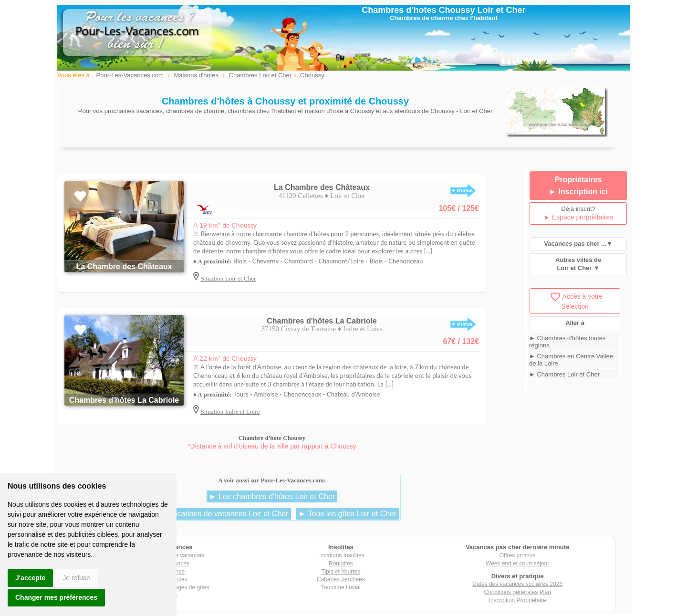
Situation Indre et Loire (230, 412)
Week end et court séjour (517, 564)
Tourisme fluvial (341, 587)
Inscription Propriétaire (518, 600)
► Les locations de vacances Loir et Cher (218, 514)
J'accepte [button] (30, 578)
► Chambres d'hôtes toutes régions (567, 342)
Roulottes (341, 564)
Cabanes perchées (341, 579)
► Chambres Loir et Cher (564, 374)
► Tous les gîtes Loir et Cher (347, 514)
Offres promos (518, 555)
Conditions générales (511, 592)
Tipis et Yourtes (341, 572)
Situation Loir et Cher (228, 278)
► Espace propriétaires (578, 217)
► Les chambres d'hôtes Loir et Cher (272, 496)
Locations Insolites (341, 555)
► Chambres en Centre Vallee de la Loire (571, 360)
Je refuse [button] (76, 578)
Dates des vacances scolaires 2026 (517, 584)
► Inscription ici (578, 192)
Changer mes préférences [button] (56, 597)
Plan (545, 592)
